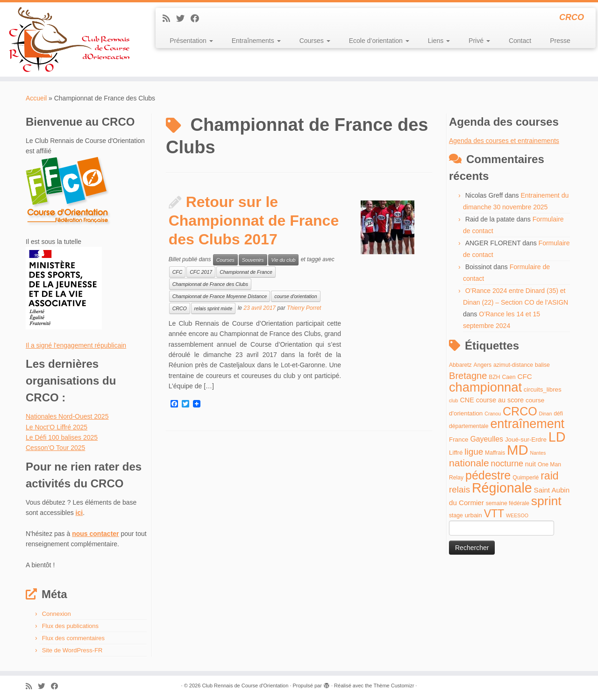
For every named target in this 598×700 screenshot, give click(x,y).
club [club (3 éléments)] (454, 400)
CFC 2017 (201, 272)
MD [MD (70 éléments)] (518, 450)
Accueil (36, 98)
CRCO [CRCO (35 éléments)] (520, 411)
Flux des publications (70, 626)
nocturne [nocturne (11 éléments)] (507, 464)
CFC (178, 272)
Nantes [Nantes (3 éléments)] (538, 453)
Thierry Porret (304, 308)
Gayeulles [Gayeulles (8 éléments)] (487, 439)
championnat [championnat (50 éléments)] (485, 387)
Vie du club (284, 260)
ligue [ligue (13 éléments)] (474, 452)
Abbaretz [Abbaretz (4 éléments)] (460, 365)
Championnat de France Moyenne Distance (220, 296)
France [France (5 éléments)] (459, 439)
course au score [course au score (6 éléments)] (500, 400)
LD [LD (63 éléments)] (557, 437)
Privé (479, 41)
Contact (520, 41)
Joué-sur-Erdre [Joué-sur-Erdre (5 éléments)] (526, 439)
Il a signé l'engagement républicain (76, 345)
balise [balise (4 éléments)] (542, 365)
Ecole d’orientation (379, 41)
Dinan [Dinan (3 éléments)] (546, 414)
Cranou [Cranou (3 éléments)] (493, 414)
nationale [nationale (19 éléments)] (469, 463)
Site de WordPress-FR (72, 650)
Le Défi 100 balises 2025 (62, 437)
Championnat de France (246, 272)
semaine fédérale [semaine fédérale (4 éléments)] (508, 503)
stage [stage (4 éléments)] (456, 515)
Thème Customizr (394, 686)
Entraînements (256, 41)
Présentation (191, 41)
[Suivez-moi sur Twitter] (183, 19)
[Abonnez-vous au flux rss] (169, 19)
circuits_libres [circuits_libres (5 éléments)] (543, 389)
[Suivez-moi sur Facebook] (198, 19)
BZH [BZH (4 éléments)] (494, 377)
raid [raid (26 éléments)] (549, 476)
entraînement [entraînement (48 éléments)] (527, 424)
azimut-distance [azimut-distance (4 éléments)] (513, 365)
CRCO (180, 308)
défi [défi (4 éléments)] (558, 414)
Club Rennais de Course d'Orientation (245, 686)
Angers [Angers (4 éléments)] (483, 365)
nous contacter (95, 534)
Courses (315, 41)
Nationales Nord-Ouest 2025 (67, 416)
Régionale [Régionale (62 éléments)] (502, 488)
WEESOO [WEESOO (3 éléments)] (517, 515)
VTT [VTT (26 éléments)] (494, 514)
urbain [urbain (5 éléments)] (473, 515)
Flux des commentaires (73, 638)
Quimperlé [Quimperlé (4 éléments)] (526, 478)
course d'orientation (295, 296)
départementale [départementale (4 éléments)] (469, 426)
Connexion (57, 614)
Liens (439, 41)
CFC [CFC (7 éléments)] (524, 376)
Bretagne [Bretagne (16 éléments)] (468, 376)
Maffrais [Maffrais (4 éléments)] (495, 453)
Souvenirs (253, 260)
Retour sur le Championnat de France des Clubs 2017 (254, 221)
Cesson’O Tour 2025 (55, 448)
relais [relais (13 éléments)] (459, 489)
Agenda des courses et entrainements (504, 141)
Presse (560, 41)
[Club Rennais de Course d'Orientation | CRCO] (69, 39)
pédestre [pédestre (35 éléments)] (488, 475)
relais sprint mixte (214, 308)
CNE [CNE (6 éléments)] (467, 400)
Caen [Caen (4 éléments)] (509, 377)
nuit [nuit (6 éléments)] (530, 464)
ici (79, 513)
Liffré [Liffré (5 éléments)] (456, 453)
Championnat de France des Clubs (210, 284)
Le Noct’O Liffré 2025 (57, 427)
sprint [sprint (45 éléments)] (546, 501)
